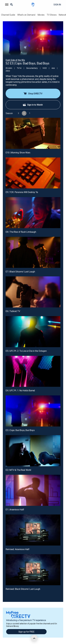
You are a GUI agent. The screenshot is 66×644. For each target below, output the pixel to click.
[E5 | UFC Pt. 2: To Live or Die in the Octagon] (33, 332)
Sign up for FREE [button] (26, 632)
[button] (7, 5)
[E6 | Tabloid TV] (33, 292)
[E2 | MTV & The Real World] (33, 451)
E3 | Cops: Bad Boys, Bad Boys (20, 430)
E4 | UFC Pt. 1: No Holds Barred (20, 390)
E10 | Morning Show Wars (18, 153)
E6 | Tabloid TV (13, 311)
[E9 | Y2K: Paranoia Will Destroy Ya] (33, 173)
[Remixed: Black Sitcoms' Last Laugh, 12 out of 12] (33, 570)
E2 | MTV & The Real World (18, 470)
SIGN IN (57, 5)
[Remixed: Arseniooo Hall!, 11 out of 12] (33, 530)
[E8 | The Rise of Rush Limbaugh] (33, 213)
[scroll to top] (34, 638)
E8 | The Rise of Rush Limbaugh (21, 232)
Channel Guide (8, 15)
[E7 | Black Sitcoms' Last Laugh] (33, 252)
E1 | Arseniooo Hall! (15, 509)
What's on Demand (26, 15)
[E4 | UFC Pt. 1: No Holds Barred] (33, 371)
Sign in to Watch (33, 105)
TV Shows (52, 15)
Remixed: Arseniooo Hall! (17, 549)
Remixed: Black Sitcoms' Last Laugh (23, 589)
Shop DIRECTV (33, 93)
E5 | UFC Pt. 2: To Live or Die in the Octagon (26, 351)
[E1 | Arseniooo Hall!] (33, 490)
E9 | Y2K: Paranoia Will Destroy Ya (22, 192)
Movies (41, 15)
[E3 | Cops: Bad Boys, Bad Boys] (33, 411)
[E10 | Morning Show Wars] (33, 133)
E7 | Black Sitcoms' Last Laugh (20, 272)
